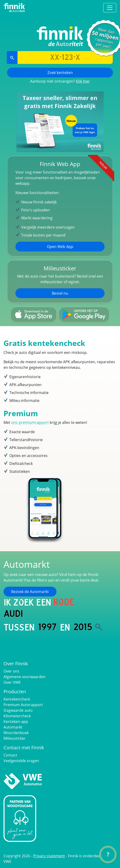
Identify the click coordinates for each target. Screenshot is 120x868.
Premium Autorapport (23, 705)
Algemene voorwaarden (25, 677)
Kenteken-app (16, 722)
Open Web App (60, 247)
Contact (10, 755)
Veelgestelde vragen (21, 761)
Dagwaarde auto (18, 710)
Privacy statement (49, 856)
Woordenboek (16, 733)
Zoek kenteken (60, 73)
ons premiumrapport (30, 422)
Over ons (11, 671)
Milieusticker (15, 738)
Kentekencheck (17, 699)
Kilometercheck (17, 716)
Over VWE (12, 682)
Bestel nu (60, 293)
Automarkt (13, 727)
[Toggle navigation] (110, 8)
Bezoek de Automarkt (30, 592)
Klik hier (83, 81)
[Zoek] (99, 627)
